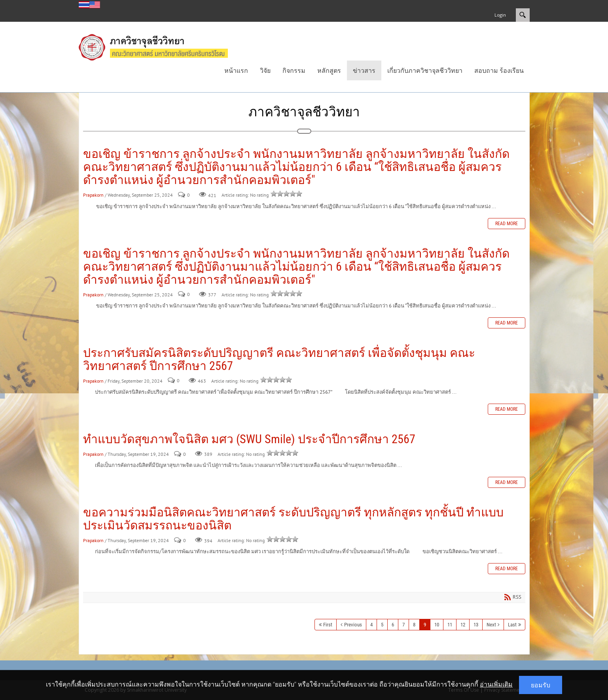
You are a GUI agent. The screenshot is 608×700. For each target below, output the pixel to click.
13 (476, 625)
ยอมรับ (541, 685)
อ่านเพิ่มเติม (496, 684)
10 (437, 625)
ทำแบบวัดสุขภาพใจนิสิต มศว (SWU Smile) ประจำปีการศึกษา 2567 (249, 439)
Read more (507, 224)
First (328, 625)
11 (450, 625)
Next (491, 625)
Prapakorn (93, 195)
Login (500, 15)
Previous (353, 625)
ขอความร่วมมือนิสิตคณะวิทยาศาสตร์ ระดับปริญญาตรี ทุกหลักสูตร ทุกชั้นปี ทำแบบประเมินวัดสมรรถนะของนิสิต (293, 519)
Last (512, 625)
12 (463, 625)
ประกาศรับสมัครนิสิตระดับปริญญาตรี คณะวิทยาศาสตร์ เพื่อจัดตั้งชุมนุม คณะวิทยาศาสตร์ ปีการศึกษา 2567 (279, 359)
